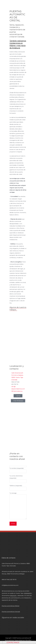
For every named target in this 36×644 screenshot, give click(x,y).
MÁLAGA (13, 596)
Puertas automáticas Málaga (10, 606)
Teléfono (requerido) (18, 487)
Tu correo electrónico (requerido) (18, 478)
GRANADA (27, 593)
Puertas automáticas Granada (11, 612)
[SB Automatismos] (18, 438)
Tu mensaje (18, 506)
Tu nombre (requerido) (18, 470)
